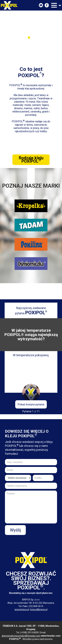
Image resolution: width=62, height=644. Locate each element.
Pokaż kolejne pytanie (31, 404)
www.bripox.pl (22, 609)
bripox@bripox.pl (39, 609)
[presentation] (32, 541)
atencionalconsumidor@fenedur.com (21, 636)
